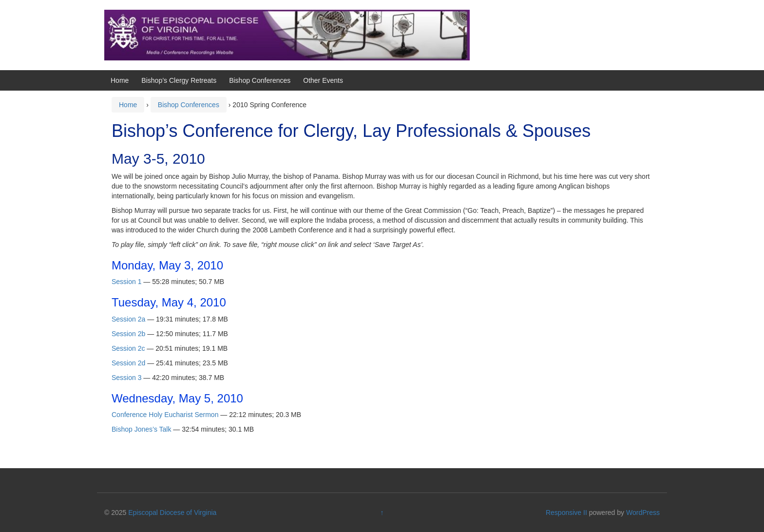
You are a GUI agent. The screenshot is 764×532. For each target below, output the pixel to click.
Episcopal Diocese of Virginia (172, 513)
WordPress (643, 513)
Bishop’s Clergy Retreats (179, 80)
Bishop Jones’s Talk (141, 429)
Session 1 (126, 282)
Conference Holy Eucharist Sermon (165, 415)
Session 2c (128, 348)
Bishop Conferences (260, 80)
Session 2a (128, 319)
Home (120, 80)
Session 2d (128, 363)
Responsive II (566, 513)
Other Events (323, 80)
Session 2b (128, 334)
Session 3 (126, 378)
